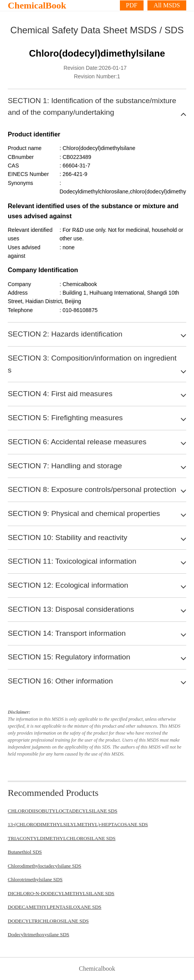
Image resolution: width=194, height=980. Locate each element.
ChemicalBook (37, 5)
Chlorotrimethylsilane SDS (35, 879)
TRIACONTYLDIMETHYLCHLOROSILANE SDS (62, 838)
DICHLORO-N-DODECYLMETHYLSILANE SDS (61, 893)
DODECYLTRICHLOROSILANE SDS (48, 921)
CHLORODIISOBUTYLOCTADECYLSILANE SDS (62, 811)
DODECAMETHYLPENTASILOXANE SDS (55, 907)
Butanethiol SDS (25, 852)
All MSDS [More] (167, 5)
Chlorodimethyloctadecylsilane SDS (45, 866)
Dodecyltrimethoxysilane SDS (39, 934)
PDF (132, 5)
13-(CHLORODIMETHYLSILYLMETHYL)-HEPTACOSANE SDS (78, 824)
